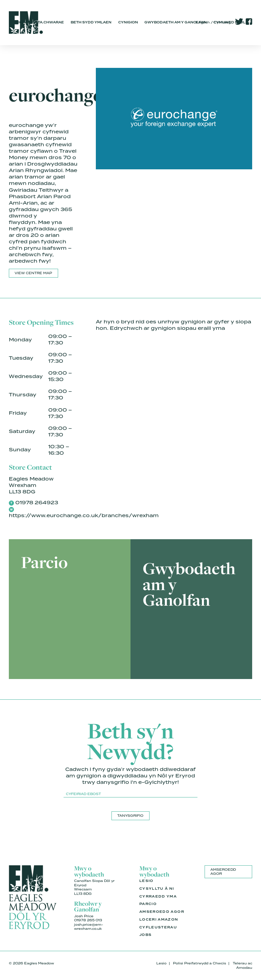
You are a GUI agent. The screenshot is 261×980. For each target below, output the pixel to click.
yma (219, 328)
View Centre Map (33, 273)
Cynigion (128, 22)
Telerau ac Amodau (242, 965)
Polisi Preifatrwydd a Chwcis (199, 963)
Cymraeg (222, 22)
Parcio (148, 904)
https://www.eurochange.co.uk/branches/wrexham (84, 515)
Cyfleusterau (158, 927)
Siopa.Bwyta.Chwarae (40, 22)
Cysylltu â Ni (157, 889)
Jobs (145, 935)
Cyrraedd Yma (158, 897)
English (203, 22)
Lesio (146, 881)
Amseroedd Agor (162, 912)
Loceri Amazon (159, 920)
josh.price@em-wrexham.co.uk (89, 927)
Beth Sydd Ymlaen (91, 22)
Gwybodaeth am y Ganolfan (176, 22)
